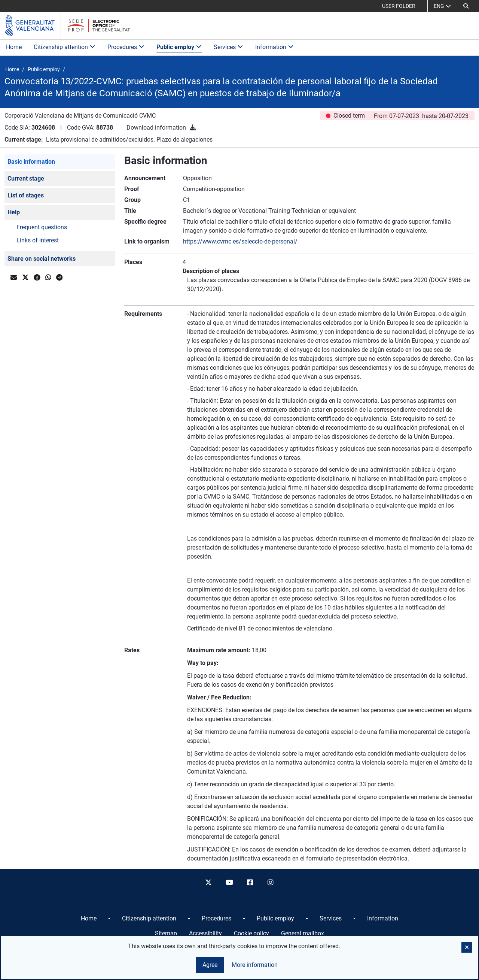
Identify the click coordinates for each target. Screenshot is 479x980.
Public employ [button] (179, 47)
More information (255, 965)
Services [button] (228, 47)
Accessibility (205, 933)
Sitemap (166, 933)
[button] (466, 6)
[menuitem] (89, 919)
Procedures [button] (126, 47)
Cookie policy (251, 933)
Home (14, 47)
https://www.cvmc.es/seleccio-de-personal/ (240, 241)
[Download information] (193, 128)
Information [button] (274, 47)
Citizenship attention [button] (65, 47)
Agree (210, 965)
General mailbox (303, 933)
